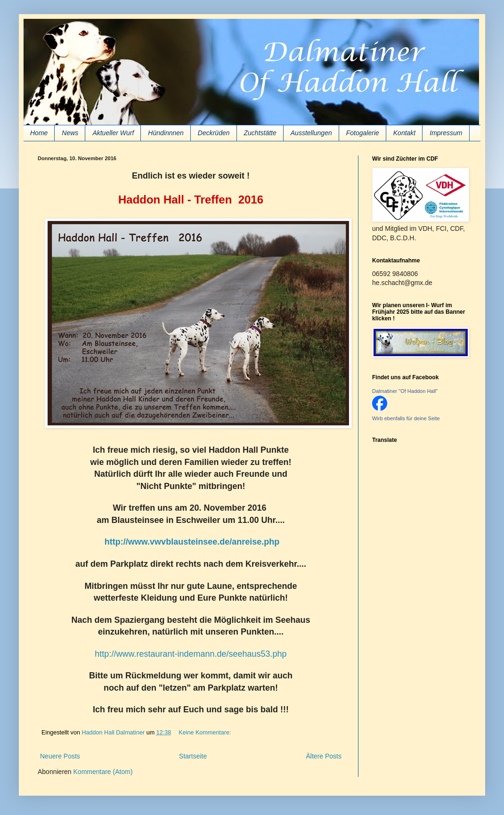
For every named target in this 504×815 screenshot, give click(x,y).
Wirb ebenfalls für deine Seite (406, 418)
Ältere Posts (324, 756)
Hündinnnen (166, 133)
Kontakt (404, 133)
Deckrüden (214, 133)
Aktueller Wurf (113, 133)
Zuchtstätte (260, 133)
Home (39, 133)
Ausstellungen (311, 133)
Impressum (446, 133)
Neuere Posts (60, 756)
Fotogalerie (363, 133)
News (70, 133)
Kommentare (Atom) (103, 772)
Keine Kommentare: (206, 733)
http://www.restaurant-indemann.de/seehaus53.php (191, 654)
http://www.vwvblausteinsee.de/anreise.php (192, 542)
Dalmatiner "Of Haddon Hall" (405, 391)
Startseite (193, 756)
